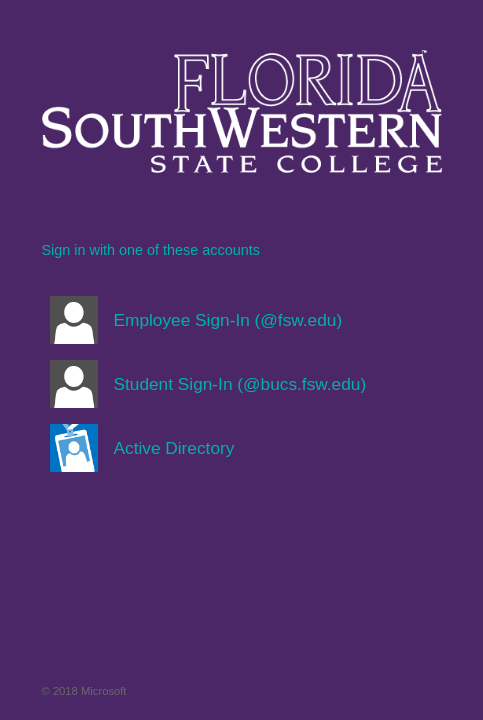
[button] (242, 320)
